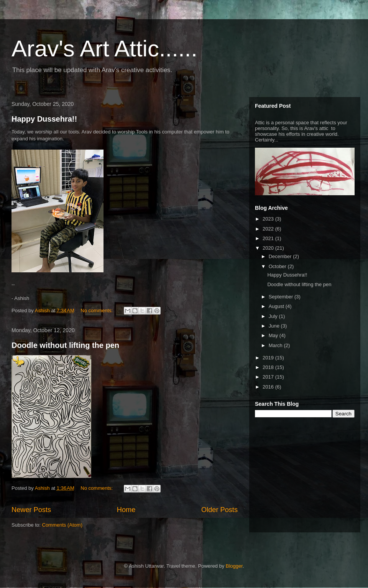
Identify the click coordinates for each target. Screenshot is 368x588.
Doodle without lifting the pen (65, 345)
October (278, 266)
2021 (269, 238)
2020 (269, 248)
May (274, 335)
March (276, 345)
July (274, 316)
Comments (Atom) (62, 525)
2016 (269, 387)
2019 (269, 358)
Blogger (234, 566)
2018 (269, 367)
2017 (269, 377)
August (277, 306)
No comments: (97, 310)
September (282, 297)
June (275, 326)
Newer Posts (31, 510)
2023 (269, 219)
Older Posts (219, 510)
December (281, 256)
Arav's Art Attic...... (104, 49)
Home (126, 510)
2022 (269, 229)
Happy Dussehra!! (44, 119)
